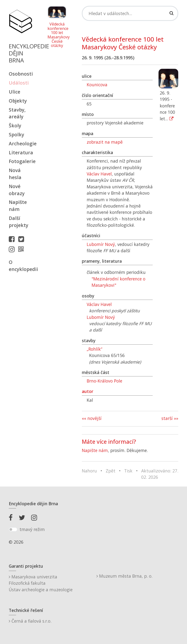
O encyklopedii (20, 266)
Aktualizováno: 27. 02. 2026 (160, 474)
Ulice (14, 92)
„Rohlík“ (94, 349)
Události (19, 83)
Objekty (18, 101)
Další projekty (19, 222)
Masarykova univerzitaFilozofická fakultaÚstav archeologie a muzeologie (41, 583)
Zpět (111, 471)
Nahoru (89, 471)
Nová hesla (15, 174)
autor (88, 391)
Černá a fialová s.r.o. (30, 621)
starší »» (170, 418)
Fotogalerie (20, 161)
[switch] (13, 530)
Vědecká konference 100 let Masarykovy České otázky (57, 35)
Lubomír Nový (101, 244)
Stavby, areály (17, 113)
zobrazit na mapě (105, 142)
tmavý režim (32, 529)
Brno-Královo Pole (104, 381)
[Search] (130, 13)
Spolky (16, 135)
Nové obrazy (17, 190)
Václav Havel (99, 174)
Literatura (20, 152)
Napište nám (18, 206)
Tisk (128, 471)
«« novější (92, 418)
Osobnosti (20, 74)
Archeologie (20, 144)
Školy (15, 126)
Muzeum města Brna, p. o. (124, 576)
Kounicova (97, 85)
